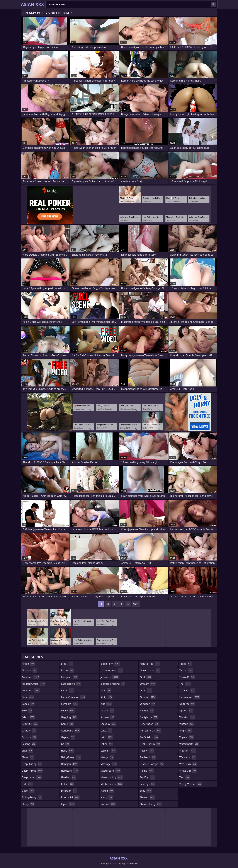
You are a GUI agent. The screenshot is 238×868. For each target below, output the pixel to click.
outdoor (148, 704)
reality (147, 751)
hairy (68, 751)
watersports (189, 744)
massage (109, 764)
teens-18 (187, 677)
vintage (186, 724)
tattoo (186, 670)
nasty (107, 797)
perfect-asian (150, 731)
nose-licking (150, 670)
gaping (68, 737)
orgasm (148, 684)
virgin (185, 731)
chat (27, 751)
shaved (147, 797)
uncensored (190, 697)
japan (68, 804)
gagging (69, 717)
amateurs (31, 690)
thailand (187, 690)
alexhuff (29, 670)
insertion (69, 791)
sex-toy (148, 777)
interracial (70, 797)
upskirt (186, 711)
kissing (107, 711)
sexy (146, 791)
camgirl (29, 731)
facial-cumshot (73, 697)
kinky (106, 697)
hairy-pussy (71, 757)
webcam (188, 751)
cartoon (29, 737)
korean (107, 717)
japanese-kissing (113, 684)
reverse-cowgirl (152, 764)
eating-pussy (32, 797)
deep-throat (32, 771)
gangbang (71, 731)
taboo (186, 664)
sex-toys (148, 784)
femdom (70, 704)
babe (28, 697)
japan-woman (112, 670)
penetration (150, 724)
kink (106, 690)
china (28, 757)
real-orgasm (150, 744)
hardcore (70, 771)
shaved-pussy (151, 804)
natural (108, 804)
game (67, 724)
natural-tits (150, 664)
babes (28, 704)
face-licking (71, 684)
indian (68, 784)
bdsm (28, 717)
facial (68, 690)
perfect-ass (149, 737)
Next (136, 604)
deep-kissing (32, 764)
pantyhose (149, 717)
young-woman (191, 784)
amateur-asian (34, 684)
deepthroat (32, 777)
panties (147, 711)
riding (147, 771)
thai (185, 684)
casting (29, 744)
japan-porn (110, 664)
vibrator (187, 717)
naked (107, 791)
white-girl (188, 771)
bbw (27, 711)
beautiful (30, 724)
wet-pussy (188, 764)
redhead (148, 757)
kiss (106, 704)
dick (28, 784)
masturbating (112, 777)
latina (107, 744)
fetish (68, 711)
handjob (69, 764)
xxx (185, 777)
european (70, 677)
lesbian (108, 751)
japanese (110, 677)
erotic (67, 664)
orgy (146, 690)
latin (107, 737)
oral (146, 677)
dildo (28, 791)
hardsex (69, 777)
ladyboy (108, 724)
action (28, 664)
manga (107, 757)
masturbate (110, 771)
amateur (31, 677)
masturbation (112, 784)
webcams (188, 757)
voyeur (187, 737)
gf (65, 744)
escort (68, 670)
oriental (148, 697)
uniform (187, 704)
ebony (28, 804)
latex (106, 731)
